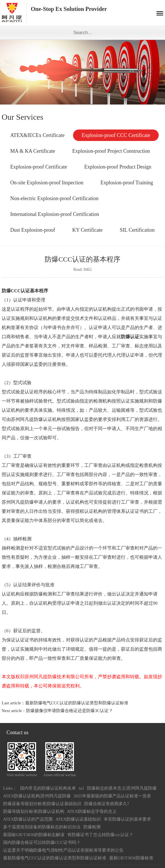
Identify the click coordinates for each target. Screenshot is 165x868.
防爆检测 (92, 827)
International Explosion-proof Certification (55, 214)
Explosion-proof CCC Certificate (116, 135)
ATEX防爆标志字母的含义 (92, 811)
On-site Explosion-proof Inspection (47, 183)
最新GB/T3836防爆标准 (131, 858)
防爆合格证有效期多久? (107, 804)
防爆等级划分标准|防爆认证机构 (34, 811)
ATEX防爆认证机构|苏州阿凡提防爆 (37, 796)
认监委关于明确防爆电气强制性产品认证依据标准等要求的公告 (63, 850)
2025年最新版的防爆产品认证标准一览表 (112, 796)
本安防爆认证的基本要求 (127, 819)
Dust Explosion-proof (33, 230)
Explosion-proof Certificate (39, 167)
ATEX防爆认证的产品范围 (28, 819)
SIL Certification (137, 230)
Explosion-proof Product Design (118, 167)
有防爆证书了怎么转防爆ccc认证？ (100, 835)
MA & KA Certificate (33, 151)
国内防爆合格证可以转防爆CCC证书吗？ (42, 842)
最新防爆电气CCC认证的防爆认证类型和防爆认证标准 (77, 703)
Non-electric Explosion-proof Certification (54, 198)
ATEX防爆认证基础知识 (78, 819)
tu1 (81, 788)
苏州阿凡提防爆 (27, 419)
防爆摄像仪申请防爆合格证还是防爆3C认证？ (69, 711)
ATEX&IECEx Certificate (37, 135)
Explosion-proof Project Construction (111, 151)
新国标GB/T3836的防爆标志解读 (34, 835)
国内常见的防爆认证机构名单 (48, 788)
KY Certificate (87, 230)
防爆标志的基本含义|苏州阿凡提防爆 (122, 788)
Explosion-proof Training (127, 183)
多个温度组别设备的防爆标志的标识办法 (42, 827)
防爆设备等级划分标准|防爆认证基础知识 (42, 804)
